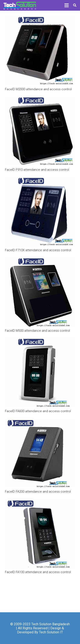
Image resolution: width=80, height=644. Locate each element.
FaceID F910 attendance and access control (37, 170)
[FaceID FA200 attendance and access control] (40, 453)
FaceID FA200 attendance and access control (38, 492)
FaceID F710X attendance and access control (38, 250)
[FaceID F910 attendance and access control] (40, 131)
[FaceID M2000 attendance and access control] (40, 51)
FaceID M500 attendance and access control (37, 331)
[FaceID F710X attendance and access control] (40, 212)
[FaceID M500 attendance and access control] (40, 292)
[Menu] (67, 5)
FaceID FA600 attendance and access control (38, 411)
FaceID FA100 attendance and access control (38, 572)
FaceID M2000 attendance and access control (38, 89)
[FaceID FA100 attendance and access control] (40, 534)
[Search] (75, 5)
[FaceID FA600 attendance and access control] (40, 373)
